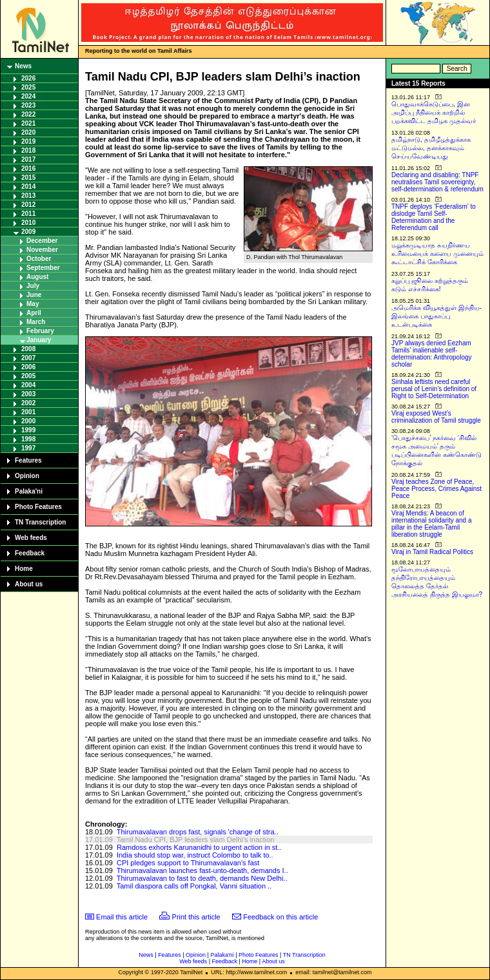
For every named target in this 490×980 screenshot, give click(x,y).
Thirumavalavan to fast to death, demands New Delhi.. (202, 878)
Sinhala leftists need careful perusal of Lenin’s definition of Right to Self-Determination (434, 389)
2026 (28, 78)
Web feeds (31, 538)
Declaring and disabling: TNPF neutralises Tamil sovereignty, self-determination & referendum (437, 182)
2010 (28, 223)
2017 (28, 159)
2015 (28, 178)
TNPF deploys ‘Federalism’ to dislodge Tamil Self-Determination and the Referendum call (434, 217)
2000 (28, 421)
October (39, 259)
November (42, 250)
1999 (28, 430)
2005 (28, 376)
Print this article (196, 917)
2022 (28, 114)
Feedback (30, 553)
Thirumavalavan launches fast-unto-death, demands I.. (202, 870)
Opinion (27, 476)
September (43, 268)
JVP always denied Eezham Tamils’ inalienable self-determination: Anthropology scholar (432, 354)
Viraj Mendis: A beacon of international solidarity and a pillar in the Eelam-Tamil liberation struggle (432, 524)
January (39, 340)
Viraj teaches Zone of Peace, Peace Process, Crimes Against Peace (436, 489)
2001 (28, 412)
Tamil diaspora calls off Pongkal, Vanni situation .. (194, 886)
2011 (28, 214)
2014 (28, 187)
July (33, 286)
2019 (28, 141)
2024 (28, 96)
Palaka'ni (29, 491)
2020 (28, 132)
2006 (28, 367)
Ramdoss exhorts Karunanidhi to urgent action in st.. (199, 847)
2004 (28, 385)
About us (29, 584)
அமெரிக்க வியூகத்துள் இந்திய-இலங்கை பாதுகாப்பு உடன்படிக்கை (436, 316)
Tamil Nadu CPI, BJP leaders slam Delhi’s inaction (196, 840)
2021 (28, 123)
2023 (28, 105)
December (42, 241)
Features (28, 460)
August (37, 277)
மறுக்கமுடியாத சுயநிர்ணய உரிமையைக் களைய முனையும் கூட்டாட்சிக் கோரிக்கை (437, 254)
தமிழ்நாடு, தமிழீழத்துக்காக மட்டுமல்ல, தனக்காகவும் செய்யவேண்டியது (431, 148)
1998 (28, 439)
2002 (28, 403)
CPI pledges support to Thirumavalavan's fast (188, 863)
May (33, 304)
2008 (28, 349)
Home (24, 569)
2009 (28, 232)
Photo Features (38, 507)
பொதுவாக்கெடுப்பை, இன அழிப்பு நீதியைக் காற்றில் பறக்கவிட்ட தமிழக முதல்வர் (434, 112)
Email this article (122, 917)
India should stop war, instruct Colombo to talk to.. (195, 855)
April (34, 313)
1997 (28, 448)
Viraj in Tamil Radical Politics (432, 552)
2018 (28, 150)
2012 (28, 205)
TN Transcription (40, 522)
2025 (28, 87)
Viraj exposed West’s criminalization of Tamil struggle (436, 417)
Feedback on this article (280, 917)
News (23, 66)
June (34, 295)
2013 (28, 196)
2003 (28, 394)
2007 (28, 358)
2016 (28, 168)
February (40, 331)
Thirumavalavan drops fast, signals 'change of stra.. (198, 832)
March (36, 322)
